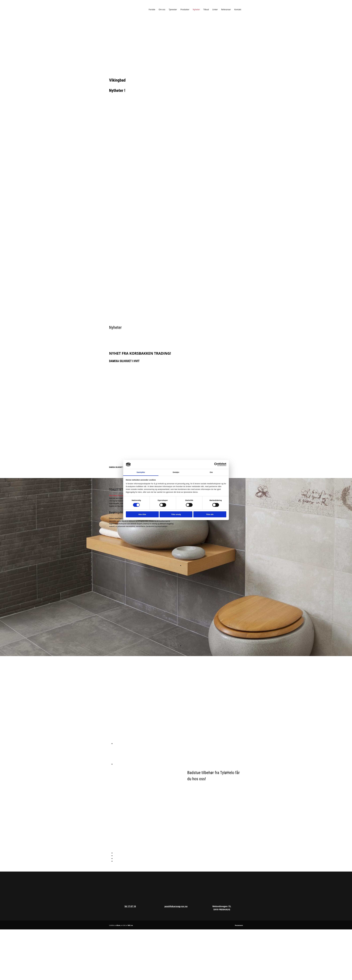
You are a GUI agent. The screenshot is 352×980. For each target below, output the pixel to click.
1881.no (130, 925)
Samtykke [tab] (141, 472)
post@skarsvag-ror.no (176, 906)
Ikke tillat (142, 514)
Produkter (185, 10)
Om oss (162, 10)
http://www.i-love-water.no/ (118, 496)
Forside (152, 10)
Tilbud (206, 10)
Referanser (226, 10)
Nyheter (196, 10)
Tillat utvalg (176, 514)
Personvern (239, 925)
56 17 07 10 (130, 906)
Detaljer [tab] (176, 472)
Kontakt (238, 10)
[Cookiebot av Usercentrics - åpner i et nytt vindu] (216, 464)
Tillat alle (210, 514)
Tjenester (173, 10)
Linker (215, 10)
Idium (118, 925)
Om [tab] (211, 472)
